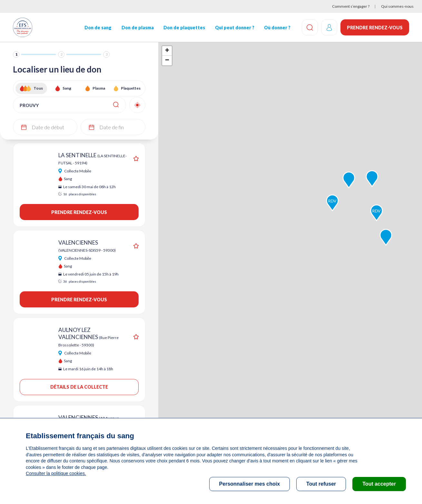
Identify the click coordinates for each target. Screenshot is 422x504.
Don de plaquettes (184, 28)
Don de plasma (138, 28)
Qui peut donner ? (234, 28)
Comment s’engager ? (351, 6)
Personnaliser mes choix (250, 484)
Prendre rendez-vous (375, 28)
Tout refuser (321, 484)
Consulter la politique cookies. (56, 473)
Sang (67, 88)
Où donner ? (277, 28)
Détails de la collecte (79, 387)
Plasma (99, 88)
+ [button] (167, 51)
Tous (38, 88)
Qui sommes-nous (397, 6)
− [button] (167, 61)
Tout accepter (379, 484)
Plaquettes (131, 88)
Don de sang (98, 28)
